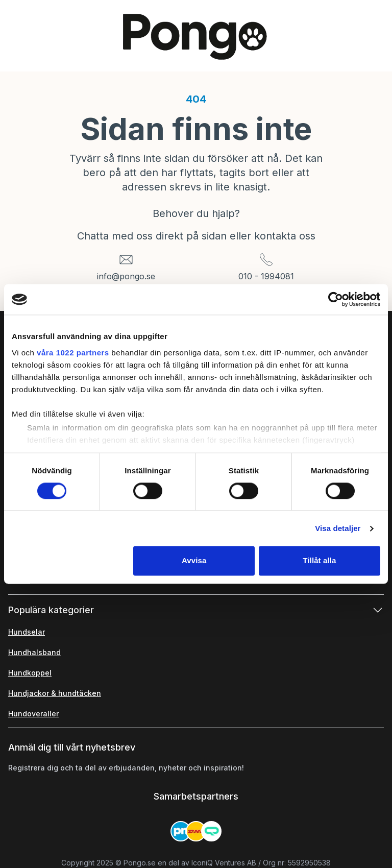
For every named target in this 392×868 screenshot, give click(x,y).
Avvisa (194, 561)
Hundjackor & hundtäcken (55, 693)
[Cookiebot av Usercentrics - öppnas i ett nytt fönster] (336, 299)
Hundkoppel (30, 673)
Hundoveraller (33, 714)
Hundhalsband (34, 652)
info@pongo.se (126, 276)
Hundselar (27, 632)
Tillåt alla (319, 561)
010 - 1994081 (266, 276)
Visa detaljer (338, 528)
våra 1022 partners (73, 353)
